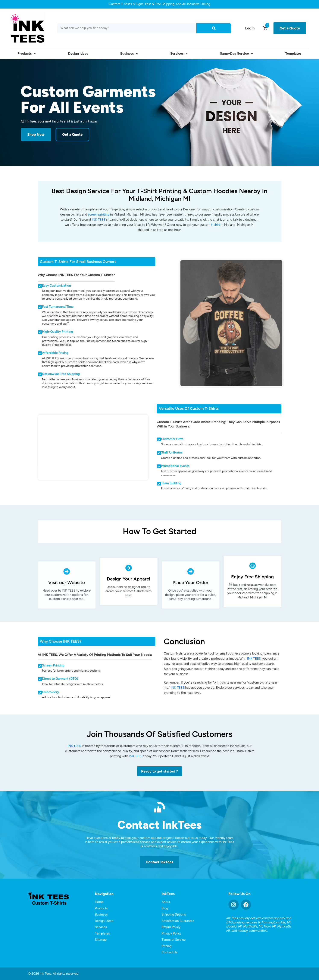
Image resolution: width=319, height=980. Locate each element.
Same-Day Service (236, 53)
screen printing (99, 214)
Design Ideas (78, 53)
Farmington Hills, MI (276, 922)
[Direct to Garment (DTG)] (40, 679)
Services (179, 53)
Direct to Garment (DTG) (60, 679)
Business (129, 53)
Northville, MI (253, 926)
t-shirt (216, 225)
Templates (293, 53)
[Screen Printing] (40, 666)
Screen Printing (53, 665)
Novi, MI (270, 926)
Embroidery (51, 692)
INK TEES (99, 220)
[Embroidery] (40, 693)
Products (27, 53)
